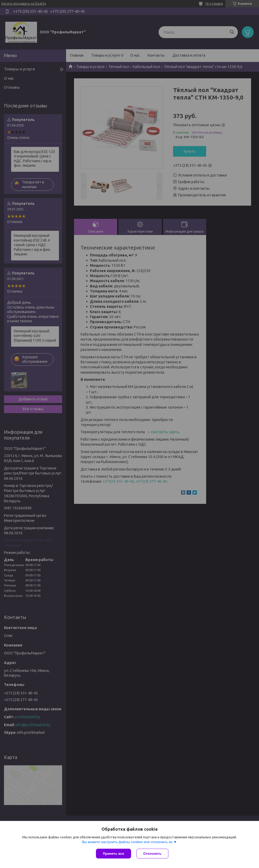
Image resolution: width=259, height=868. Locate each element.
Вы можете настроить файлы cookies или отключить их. (128, 842)
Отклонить (152, 854)
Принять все (114, 854)
